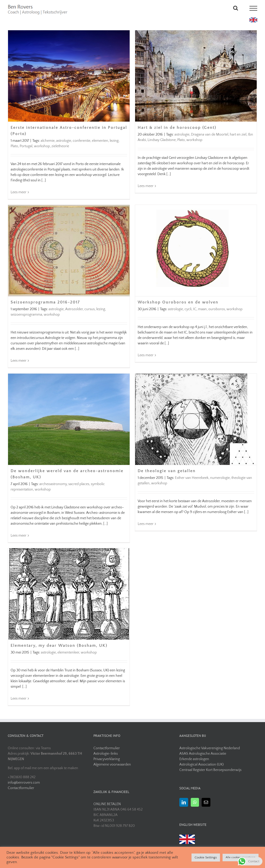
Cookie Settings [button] (206, 857)
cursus (90, 309)
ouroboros (217, 309)
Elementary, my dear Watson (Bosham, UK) (59, 646)
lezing (114, 140)
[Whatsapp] (195, 802)
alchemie (48, 140)
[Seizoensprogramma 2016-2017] (69, 251)
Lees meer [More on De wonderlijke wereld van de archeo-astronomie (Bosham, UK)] (19, 535)
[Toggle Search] (236, 8)
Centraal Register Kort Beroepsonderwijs (210, 770)
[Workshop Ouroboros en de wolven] (196, 251)
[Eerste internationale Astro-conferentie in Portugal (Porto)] (69, 76)
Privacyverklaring (107, 759)
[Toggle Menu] (253, 8)
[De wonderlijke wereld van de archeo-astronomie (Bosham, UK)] (69, 419)
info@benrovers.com (24, 783)
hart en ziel (238, 135)
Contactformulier (21, 788)
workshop (42, 146)
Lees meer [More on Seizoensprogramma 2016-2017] (19, 361)
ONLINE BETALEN (107, 804)
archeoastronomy (53, 484)
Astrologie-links (106, 754)
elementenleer (68, 652)
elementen (100, 140)
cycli (188, 309)
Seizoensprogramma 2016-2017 (45, 302)
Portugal (26, 146)
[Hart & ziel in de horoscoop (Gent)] (196, 76)
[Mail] (206, 802)
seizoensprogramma (26, 315)
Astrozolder (74, 309)
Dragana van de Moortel (210, 135)
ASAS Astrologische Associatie (203, 754)
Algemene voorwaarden (112, 765)
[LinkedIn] (184, 802)
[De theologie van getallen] (196, 419)
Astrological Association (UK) (201, 765)
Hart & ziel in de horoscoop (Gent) (177, 128)
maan (202, 309)
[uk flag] (253, 19)
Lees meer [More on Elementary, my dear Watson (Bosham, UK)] (19, 699)
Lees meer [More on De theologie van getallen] (146, 535)
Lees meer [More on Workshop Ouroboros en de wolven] (146, 361)
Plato (14, 146)
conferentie (82, 140)
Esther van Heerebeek (192, 478)
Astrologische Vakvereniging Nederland (210, 748)
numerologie (220, 478)
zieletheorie (60, 146)
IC (195, 309)
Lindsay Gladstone (162, 140)
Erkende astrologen (194, 759)
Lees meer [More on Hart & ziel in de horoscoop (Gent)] (146, 192)
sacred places (79, 484)
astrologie (64, 140)
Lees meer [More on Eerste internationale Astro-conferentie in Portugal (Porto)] (19, 192)
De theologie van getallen (167, 471)
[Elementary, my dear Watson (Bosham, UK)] (69, 594)
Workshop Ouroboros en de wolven (178, 302)
